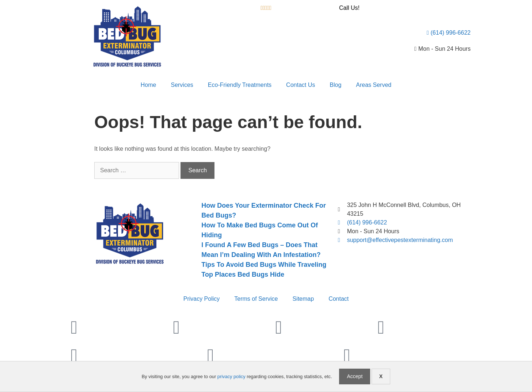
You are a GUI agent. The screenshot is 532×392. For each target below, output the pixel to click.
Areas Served (374, 85)
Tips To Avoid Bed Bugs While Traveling (264, 265)
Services (182, 85)
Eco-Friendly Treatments (240, 85)
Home (149, 85)
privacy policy (231, 376)
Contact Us (301, 85)
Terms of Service (256, 299)
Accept (355, 376)
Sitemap (303, 299)
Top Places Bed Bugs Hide (243, 274)
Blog (335, 85)
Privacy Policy (202, 299)
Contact (339, 299)
